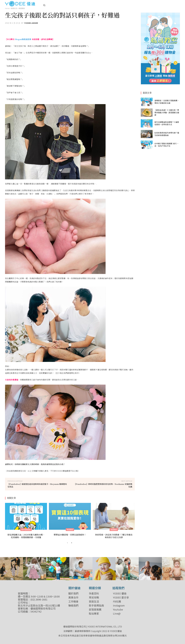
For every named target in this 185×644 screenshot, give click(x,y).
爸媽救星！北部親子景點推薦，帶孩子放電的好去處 (167, 102)
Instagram (119, 605)
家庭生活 (14, 8)
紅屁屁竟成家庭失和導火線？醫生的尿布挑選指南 (167, 134)
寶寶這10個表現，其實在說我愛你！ (70, 535)
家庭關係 (22, 8)
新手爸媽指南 (26, 530)
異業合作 (73, 597)
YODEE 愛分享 (121, 597)
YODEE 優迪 (120, 593)
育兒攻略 (94, 597)
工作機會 (73, 601)
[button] (44, 5)
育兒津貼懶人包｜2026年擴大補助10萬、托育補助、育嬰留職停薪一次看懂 (26, 536)
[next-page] (71, 543)
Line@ (117, 614)
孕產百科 (94, 593)
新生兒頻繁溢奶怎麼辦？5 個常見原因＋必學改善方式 (167, 123)
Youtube (118, 610)
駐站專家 (94, 614)
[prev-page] (67, 543)
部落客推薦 (95, 610)
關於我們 (73, 593)
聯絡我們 (73, 605)
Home (7, 8)
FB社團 (117, 601)
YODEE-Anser (31, 23)
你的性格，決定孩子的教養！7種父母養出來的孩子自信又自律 (114, 536)
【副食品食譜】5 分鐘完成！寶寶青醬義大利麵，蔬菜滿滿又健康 (167, 112)
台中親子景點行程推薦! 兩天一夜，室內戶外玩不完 (166, 145)
